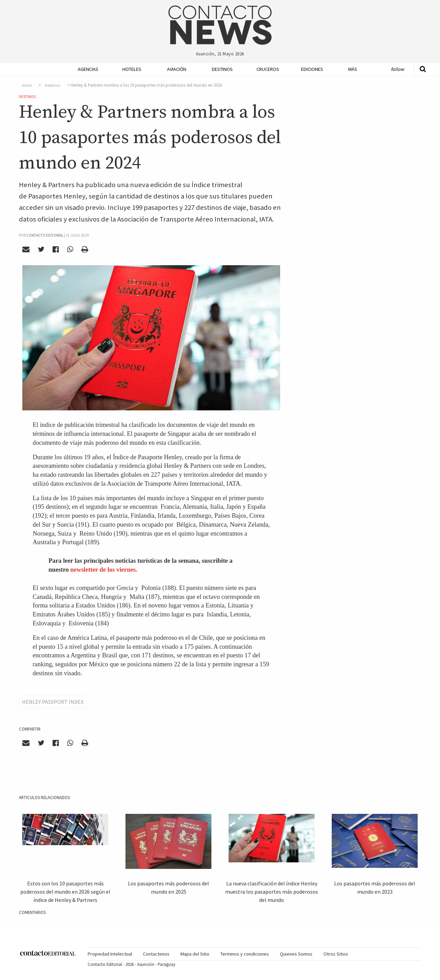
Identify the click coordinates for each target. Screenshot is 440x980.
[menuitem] (86, 69)
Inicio (27, 85)
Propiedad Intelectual (110, 954)
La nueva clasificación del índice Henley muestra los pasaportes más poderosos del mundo (272, 892)
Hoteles (132, 69)
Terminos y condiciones (245, 954)
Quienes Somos (296, 954)
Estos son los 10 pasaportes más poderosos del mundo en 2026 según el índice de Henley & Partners (65, 892)
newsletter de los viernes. (104, 570)
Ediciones (312, 69)
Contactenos (156, 954)
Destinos (222, 69)
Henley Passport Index (53, 702)
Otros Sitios (336, 954)
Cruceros (267, 69)
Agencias (88, 69)
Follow (397, 69)
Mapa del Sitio (195, 954)
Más (353, 69)
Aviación (177, 69)
